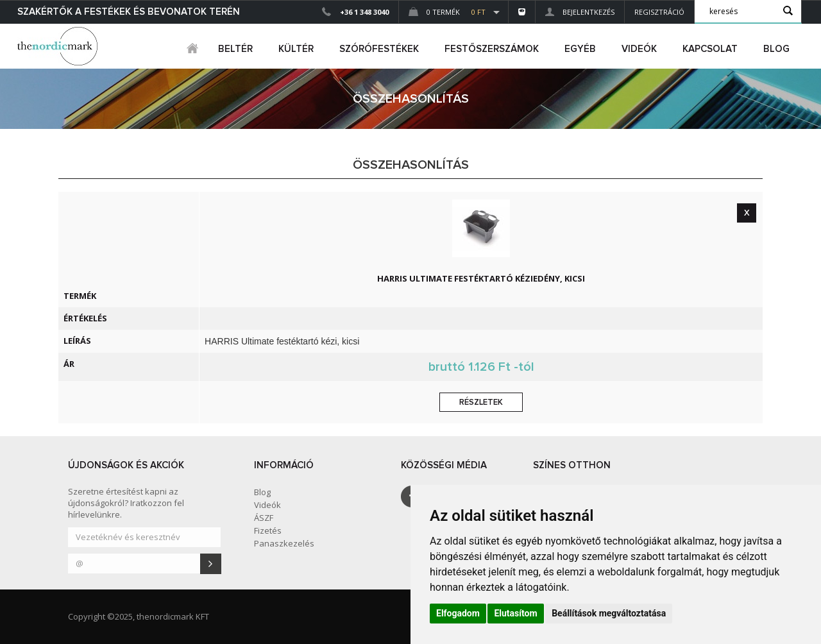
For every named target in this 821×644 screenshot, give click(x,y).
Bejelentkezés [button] (580, 12)
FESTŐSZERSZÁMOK (492, 49)
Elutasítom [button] (515, 613)
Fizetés (268, 530)
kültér (296, 49)
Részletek (481, 402)
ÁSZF (264, 518)
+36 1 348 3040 (364, 12)
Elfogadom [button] (458, 613)
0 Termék (447, 12)
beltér (235, 49)
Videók (639, 49)
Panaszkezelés (284, 543)
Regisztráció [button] (659, 12)
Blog (776, 49)
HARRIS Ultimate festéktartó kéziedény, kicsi (481, 278)
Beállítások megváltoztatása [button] (609, 613)
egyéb (580, 49)
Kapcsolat (710, 49)
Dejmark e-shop (59, 46)
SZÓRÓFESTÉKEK (379, 49)
